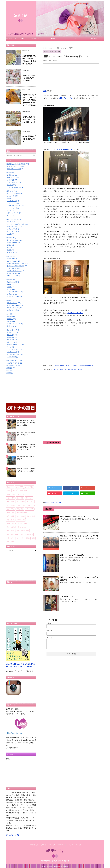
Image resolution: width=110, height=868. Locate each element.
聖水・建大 (30, 502)
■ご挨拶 (8, 373)
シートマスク (11, 208)
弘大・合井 (29, 498)
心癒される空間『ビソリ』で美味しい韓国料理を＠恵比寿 (73, 366)
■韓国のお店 (35, 38)
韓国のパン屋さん (13, 227)
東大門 (15, 491)
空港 (34, 505)
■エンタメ (75, 38)
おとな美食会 (11, 509)
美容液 (9, 198)
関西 (8, 542)
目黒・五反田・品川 (27, 535)
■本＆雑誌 (9, 368)
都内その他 (20, 538)
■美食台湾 (94, 38)
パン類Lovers (11, 352)
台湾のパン (11, 294)
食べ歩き (10, 185)
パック (9, 211)
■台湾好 (8, 300)
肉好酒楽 (10, 335)
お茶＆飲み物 (11, 229)
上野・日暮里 (30, 509)
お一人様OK (19, 487)
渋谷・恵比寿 (11, 531)
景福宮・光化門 (11, 494)
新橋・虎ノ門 (11, 520)
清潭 (24, 505)
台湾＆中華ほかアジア (14, 345)
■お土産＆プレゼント (13, 363)
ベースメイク (11, 201)
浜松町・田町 (21, 520)
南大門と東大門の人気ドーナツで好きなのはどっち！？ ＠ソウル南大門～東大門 (26, 447)
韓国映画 (10, 259)
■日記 (8, 370)
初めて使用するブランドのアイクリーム (29, 139)
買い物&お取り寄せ (13, 354)
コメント (49, 638)
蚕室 (29, 505)
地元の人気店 (11, 178)
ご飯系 (9, 287)
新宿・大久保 (22, 527)
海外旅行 (10, 316)
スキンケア (11, 196)
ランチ (9, 347)
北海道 (28, 538)
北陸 (13, 542)
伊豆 (33, 538)
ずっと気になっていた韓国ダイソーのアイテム (29, 78)
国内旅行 (10, 321)
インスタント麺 (12, 231)
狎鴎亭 (13, 505)
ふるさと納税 (11, 357)
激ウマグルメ (11, 282)
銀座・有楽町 (21, 516)
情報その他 (11, 326)
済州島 (9, 250)
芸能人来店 (20, 509)
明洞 (19, 494)
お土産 (9, 234)
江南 (19, 505)
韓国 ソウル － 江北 (14, 166)
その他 (9, 215)
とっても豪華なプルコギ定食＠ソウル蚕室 (68, 370)
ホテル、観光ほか (13, 308)
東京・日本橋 (11, 516)
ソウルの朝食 (29, 487)
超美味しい (11, 175)
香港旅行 (10, 319)
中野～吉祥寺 (11, 538)
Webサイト (50, 630)
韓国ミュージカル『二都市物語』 (72, 555)
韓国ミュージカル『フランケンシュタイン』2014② (79, 536)
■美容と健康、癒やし (13, 361)
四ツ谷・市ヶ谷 (23, 524)
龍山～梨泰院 (21, 502)
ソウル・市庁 (11, 498)
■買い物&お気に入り (12, 365)
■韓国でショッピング (13, 219)
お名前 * (49, 623)
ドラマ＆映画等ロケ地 (14, 187)
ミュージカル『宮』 (68, 597)
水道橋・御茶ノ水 (22, 513)
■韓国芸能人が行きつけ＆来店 (16, 38)
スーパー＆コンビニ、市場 (16, 224)
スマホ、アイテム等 (14, 324)
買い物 (9, 222)
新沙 (8, 505)
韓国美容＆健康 (12, 243)
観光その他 (11, 252)
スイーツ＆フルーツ (14, 292)
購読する (11, 754)
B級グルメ (11, 342)
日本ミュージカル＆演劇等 (16, 266)
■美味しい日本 (10, 330)
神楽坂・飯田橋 (11, 524)
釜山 (9, 247)
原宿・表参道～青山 (23, 531)
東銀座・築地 (31, 516)
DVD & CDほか (12, 276)
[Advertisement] (71, 76)
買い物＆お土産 (12, 303)
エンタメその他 (12, 261)
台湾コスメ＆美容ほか (14, 305)
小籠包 (9, 284)
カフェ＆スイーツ (13, 182)
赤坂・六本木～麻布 (13, 535)
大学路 (9, 491)
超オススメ (10, 487)
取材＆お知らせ (12, 273)
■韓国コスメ (55, 38)
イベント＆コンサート (14, 271)
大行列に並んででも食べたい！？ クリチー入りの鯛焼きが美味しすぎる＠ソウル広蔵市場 (29, 100)
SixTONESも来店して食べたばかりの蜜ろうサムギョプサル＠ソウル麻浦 (26, 423)
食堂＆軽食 (11, 180)
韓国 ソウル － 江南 (14, 169)
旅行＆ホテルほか (13, 240)
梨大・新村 (20, 498)
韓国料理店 (11, 337)
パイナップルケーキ (14, 297)
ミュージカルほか (13, 268)
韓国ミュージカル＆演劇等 (53, 503)
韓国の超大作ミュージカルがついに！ (74, 516)
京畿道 (9, 245)
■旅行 (8, 314)
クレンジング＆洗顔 (14, 194)
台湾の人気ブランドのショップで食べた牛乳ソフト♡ (29, 120)
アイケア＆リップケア (14, 206)
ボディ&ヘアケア (13, 213)
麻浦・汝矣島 (11, 502)
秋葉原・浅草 (11, 513)
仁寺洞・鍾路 (23, 491)
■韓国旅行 (9, 238)
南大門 (25, 494)
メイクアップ (11, 203)
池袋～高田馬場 (11, 527)
